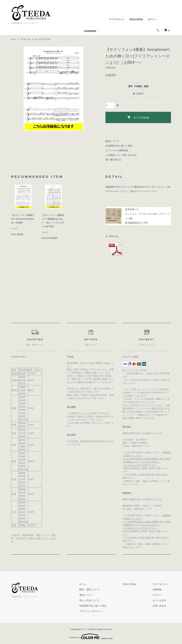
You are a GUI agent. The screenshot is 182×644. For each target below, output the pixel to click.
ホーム (14, 39)
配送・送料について (97, 590)
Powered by (91, 636)
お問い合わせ (162, 606)
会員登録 (160, 590)
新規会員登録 (136, 19)
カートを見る (162, 600)
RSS (131, 584)
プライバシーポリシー (98, 611)
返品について (112, 141)
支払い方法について (97, 600)
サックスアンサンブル (47, 39)
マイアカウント (117, 19)
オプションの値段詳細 (117, 150)
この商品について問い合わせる (121, 155)
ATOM (138, 584)
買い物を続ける (113, 160)
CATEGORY (90, 31)
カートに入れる (138, 117)
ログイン (152, 19)
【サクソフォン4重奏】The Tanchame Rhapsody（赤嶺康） (23, 219)
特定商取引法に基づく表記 (119, 146)
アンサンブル (27, 39)
